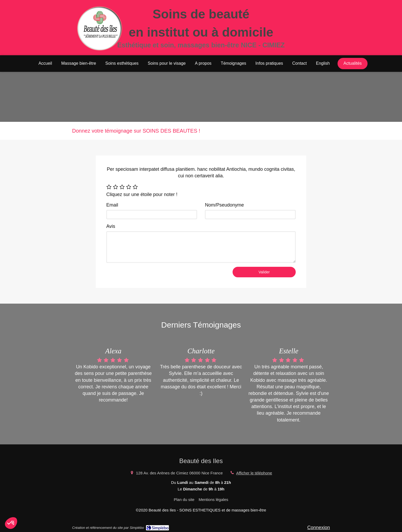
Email (112, 205)
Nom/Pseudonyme (224, 205)
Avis (111, 226)
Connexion (319, 528)
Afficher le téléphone (254, 473)
